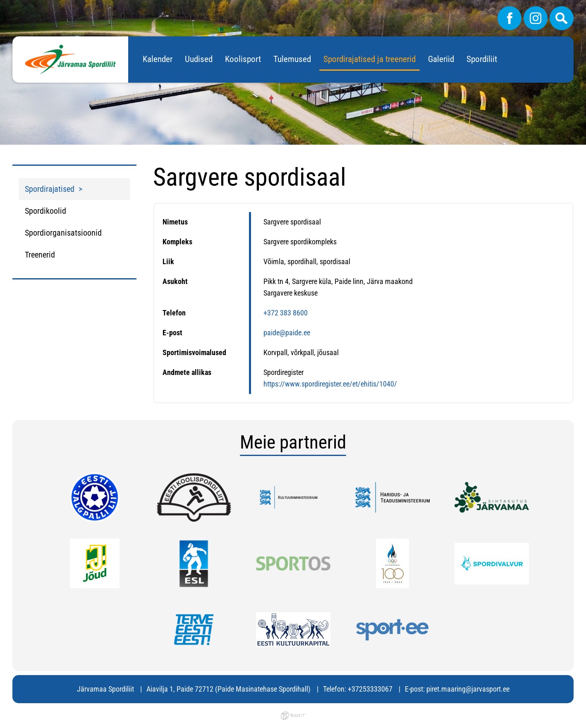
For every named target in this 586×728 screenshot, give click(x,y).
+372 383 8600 (286, 313)
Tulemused (292, 59)
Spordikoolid (45, 211)
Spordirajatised (50, 189)
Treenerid (40, 255)
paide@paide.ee (287, 333)
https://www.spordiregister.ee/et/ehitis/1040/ (330, 384)
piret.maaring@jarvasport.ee (468, 689)
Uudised (199, 59)
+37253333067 (370, 689)
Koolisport (243, 59)
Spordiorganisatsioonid (63, 233)
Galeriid (441, 59)
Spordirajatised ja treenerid (370, 59)
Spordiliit (482, 59)
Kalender (158, 59)
